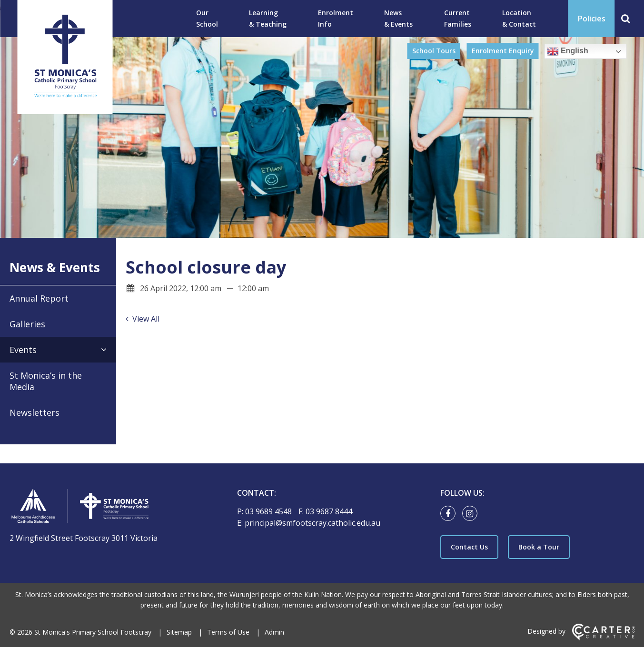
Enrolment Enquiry (503, 51)
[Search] (626, 19)
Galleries (27, 324)
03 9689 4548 (269, 511)
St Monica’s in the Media (46, 381)
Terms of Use (228, 632)
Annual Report (39, 298)
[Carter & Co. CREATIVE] (603, 638)
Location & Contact (519, 18)
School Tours (434, 51)
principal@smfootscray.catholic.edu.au (312, 523)
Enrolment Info (336, 18)
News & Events (398, 18)
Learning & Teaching (268, 18)
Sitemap (179, 632)
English (568, 51)
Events (23, 350)
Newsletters (35, 412)
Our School (207, 18)
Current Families (458, 18)
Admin (274, 632)
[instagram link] (472, 514)
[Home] (107, 507)
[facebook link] (450, 514)
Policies (592, 19)
